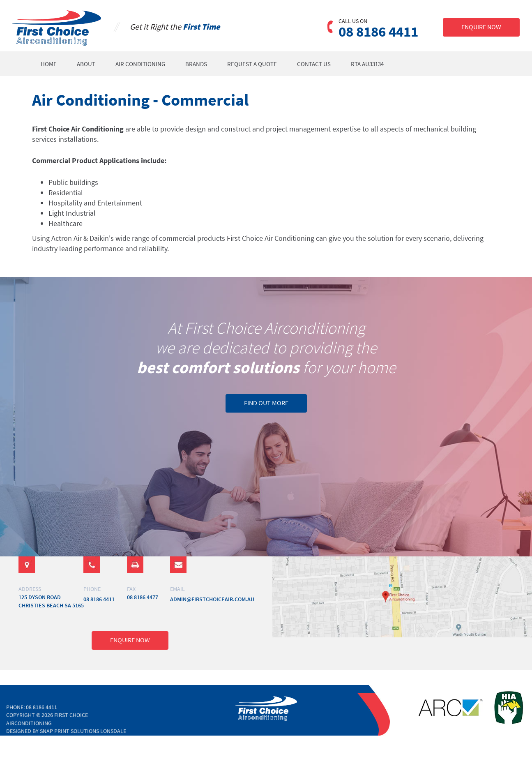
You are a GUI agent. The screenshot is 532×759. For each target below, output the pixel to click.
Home (49, 64)
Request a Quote (252, 64)
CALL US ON (353, 21)
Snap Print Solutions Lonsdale (83, 736)
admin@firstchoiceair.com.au (212, 599)
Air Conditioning (141, 64)
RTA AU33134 (368, 64)
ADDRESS (30, 589)
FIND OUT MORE (266, 403)
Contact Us (314, 64)
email (177, 589)
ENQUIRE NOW (481, 27)
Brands (197, 64)
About (86, 64)
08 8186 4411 (378, 32)
